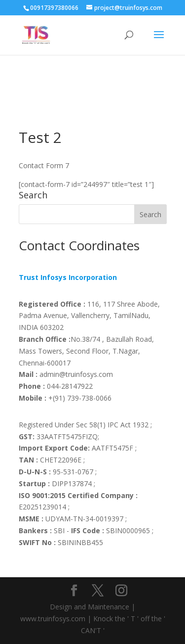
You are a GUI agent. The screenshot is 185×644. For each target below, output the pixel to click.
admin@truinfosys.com (66, 374)
